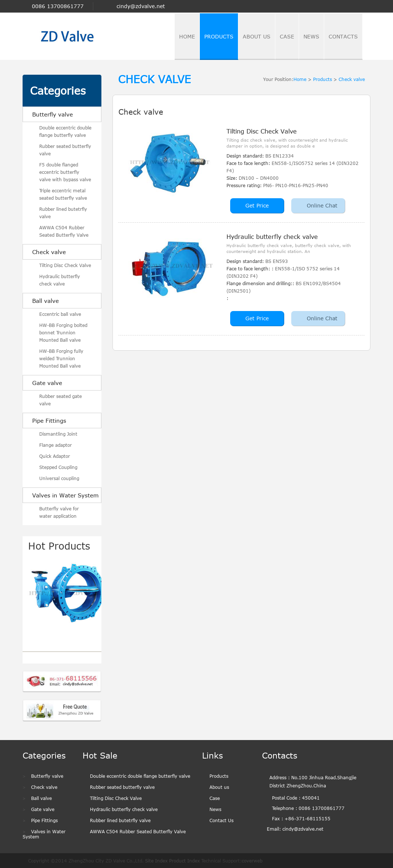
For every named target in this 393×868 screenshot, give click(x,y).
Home (300, 79)
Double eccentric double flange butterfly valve (65, 131)
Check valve (49, 252)
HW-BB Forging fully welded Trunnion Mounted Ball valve (61, 358)
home (187, 36)
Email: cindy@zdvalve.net (295, 829)
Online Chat (322, 205)
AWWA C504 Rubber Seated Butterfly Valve (64, 231)
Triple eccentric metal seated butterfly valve (63, 194)
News (215, 809)
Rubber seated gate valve (61, 400)
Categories (58, 91)
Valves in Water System (65, 495)
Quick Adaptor (55, 456)
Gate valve (47, 383)
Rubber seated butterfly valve (65, 150)
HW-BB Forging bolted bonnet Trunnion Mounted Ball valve (63, 332)
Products (219, 36)
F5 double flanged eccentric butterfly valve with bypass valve (65, 172)
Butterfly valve (53, 114)
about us (257, 36)
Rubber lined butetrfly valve (63, 213)
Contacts (280, 755)
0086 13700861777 (58, 6)
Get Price (257, 205)
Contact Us (221, 820)
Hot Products (59, 546)
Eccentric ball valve (60, 314)
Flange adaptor (56, 445)
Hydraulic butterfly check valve (60, 280)
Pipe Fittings (49, 421)
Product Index (184, 861)
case (287, 36)
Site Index (156, 861)
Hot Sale (100, 755)
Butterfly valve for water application (59, 512)
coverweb (252, 861)
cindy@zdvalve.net (141, 6)
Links (212, 755)
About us (219, 787)
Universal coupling (59, 478)
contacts (343, 36)
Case (215, 798)
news (311, 36)
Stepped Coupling (58, 467)
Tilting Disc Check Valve (65, 265)
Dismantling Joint (58, 434)
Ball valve (46, 301)
